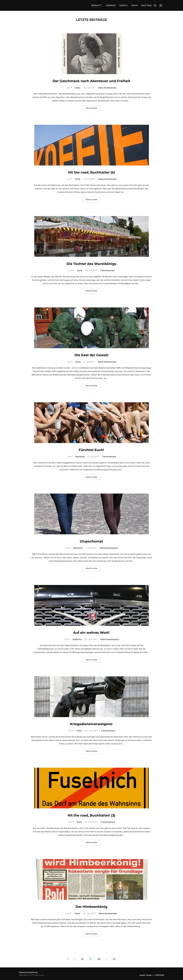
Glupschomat (91, 541)
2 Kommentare (107, 270)
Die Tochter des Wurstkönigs (91, 264)
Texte (78, 88)
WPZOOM (160, 975)
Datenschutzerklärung (28, 972)
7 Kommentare (109, 457)
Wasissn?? (96, 5)
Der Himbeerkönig (91, 907)
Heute (134, 5)
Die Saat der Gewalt (91, 355)
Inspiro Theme (145, 975)
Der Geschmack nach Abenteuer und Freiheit (91, 81)
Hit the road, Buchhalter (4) (91, 172)
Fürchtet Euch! (91, 450)
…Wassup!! (110, 5)
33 (114, 959)
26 (82, 959)
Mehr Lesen (93, 108)
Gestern (123, 5)
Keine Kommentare (107, 88)
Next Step (146, 5)
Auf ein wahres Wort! (91, 633)
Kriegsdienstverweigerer (91, 724)
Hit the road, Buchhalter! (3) (91, 815)
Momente (80, 457)
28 (99, 959)
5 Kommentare (108, 822)
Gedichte (77, 639)
